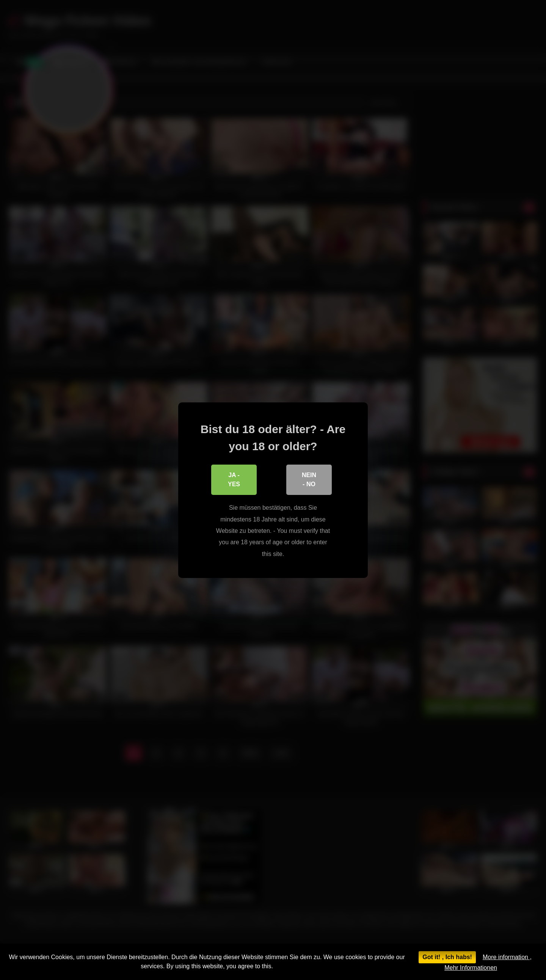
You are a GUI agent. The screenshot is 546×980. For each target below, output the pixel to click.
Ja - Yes (234, 479)
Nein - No (309, 479)
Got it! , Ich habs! (447, 957)
